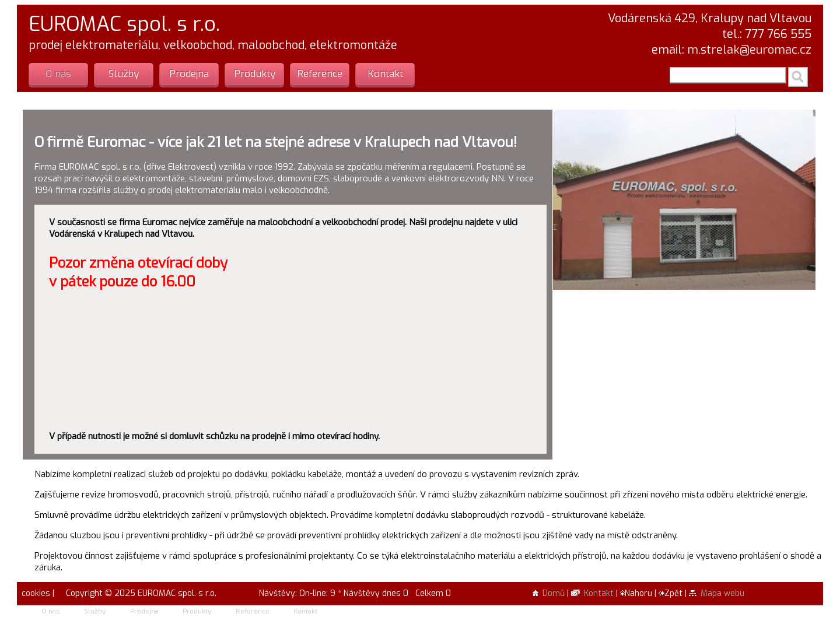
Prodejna (189, 74)
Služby (124, 74)
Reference (320, 74)
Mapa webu (717, 593)
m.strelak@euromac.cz (749, 50)
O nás (58, 74)
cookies (35, 593)
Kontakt (385, 74)
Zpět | (674, 593)
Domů (549, 593)
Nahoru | (639, 593)
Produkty (255, 74)
